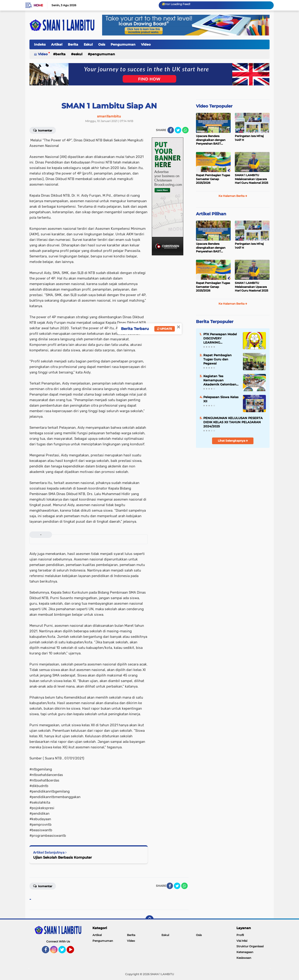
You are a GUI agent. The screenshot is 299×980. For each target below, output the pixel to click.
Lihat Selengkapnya (233, 441)
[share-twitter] (178, 130)
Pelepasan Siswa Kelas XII (221, 399)
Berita (73, 44)
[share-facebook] (171, 130)
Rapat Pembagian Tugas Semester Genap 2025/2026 (213, 179)
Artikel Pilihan (211, 214)
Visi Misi (242, 941)
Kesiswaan (244, 958)
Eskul (88, 44)
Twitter (64, 952)
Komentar (43, 130)
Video (146, 44)
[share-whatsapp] (185, 130)
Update (165, 329)
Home (38, 5)
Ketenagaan (245, 952)
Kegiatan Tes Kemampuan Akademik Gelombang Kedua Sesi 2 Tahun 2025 (221, 380)
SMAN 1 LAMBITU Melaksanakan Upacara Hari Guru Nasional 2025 (252, 179)
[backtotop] (149, 919)
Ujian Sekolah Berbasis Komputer (62, 857)
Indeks (40, 44)
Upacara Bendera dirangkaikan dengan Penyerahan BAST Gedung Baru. (211, 140)
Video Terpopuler (214, 106)
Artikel (57, 44)
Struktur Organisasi (250, 946)
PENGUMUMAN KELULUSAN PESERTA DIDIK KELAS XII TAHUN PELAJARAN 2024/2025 (233, 422)
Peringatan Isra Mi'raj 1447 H (249, 138)
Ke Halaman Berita (233, 196)
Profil (240, 935)
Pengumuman (123, 44)
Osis (102, 44)
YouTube (74, 952)
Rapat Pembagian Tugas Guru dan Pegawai (217, 359)
